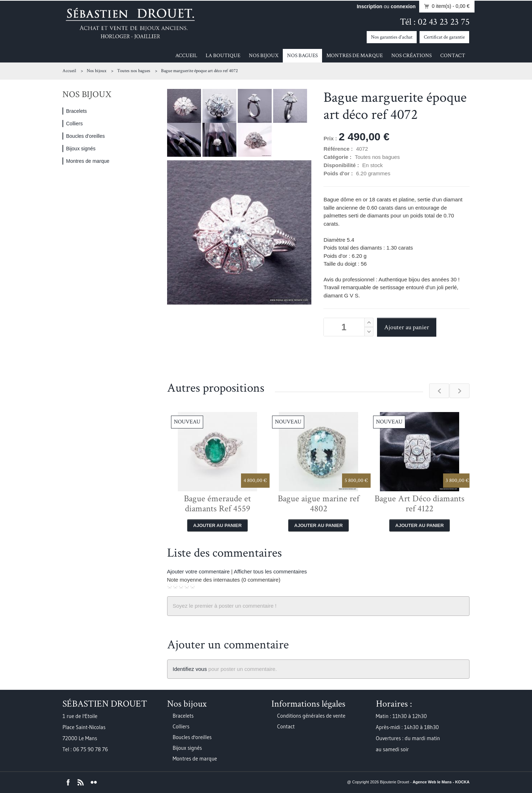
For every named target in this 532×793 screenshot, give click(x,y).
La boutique (223, 56)
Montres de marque (355, 56)
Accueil (186, 56)
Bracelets (76, 111)
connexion (403, 6)
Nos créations (411, 56)
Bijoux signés (81, 149)
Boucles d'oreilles (86, 136)
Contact (453, 56)
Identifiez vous (190, 669)
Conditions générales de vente (311, 716)
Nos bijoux (264, 56)
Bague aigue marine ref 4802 (318, 504)
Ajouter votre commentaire (199, 571)
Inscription (370, 6)
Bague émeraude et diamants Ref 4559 (217, 504)
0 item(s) (445, 7)
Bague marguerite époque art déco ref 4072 (199, 71)
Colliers (74, 124)
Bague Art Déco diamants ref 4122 (420, 504)
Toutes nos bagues (134, 71)
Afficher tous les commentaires (270, 571)
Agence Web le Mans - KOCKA (441, 782)
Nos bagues (302, 56)
